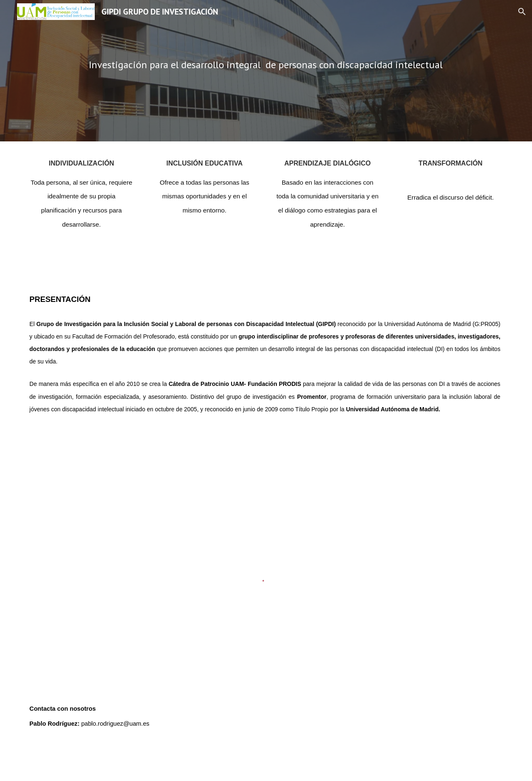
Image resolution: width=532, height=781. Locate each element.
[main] (266, 71)
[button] (522, 12)
